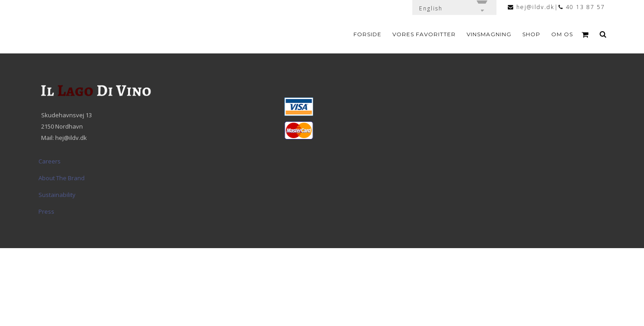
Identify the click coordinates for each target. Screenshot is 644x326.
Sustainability (57, 195)
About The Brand (62, 178)
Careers (50, 161)
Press (46, 211)
